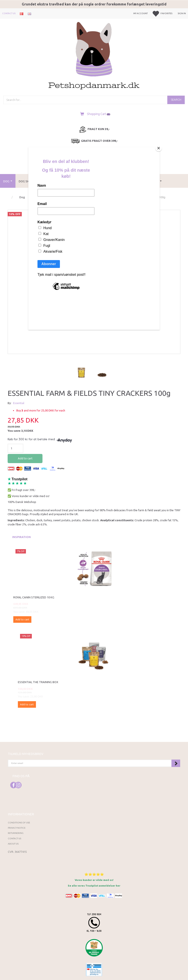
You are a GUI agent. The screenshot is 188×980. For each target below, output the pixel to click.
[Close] (159, 148)
